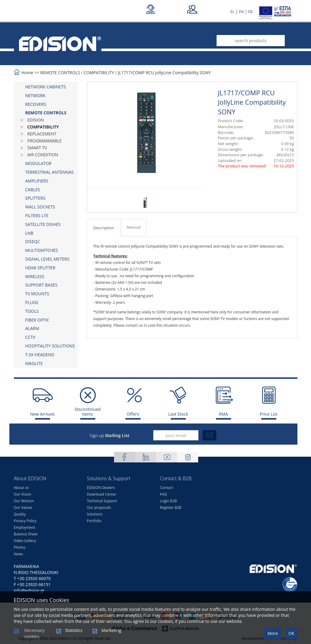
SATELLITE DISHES (43, 224)
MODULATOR (38, 163)
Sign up (109, 435)
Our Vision (23, 494)
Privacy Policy (25, 521)
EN (241, 12)
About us (21, 488)
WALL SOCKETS (40, 207)
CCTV (30, 337)
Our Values (23, 508)
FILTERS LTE (37, 216)
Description (104, 228)
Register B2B (171, 508)
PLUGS (32, 302)
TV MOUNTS (37, 294)
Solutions (95, 514)
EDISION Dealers (101, 488)
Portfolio (94, 521)
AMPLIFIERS (37, 181)
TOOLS (32, 311)
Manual (133, 227)
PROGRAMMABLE (45, 141)
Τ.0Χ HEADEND (40, 355)
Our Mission (24, 501)
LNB (29, 233)
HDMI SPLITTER (40, 268)
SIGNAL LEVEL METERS (47, 259)
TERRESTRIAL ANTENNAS (50, 172)
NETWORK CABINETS (46, 87)
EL (232, 12)
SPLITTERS (35, 198)
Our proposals (99, 508)
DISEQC (33, 241)
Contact (167, 488)
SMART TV (37, 148)
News (19, 554)
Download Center (102, 494)
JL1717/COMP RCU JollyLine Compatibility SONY (164, 73)
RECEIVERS (36, 104)
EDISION (36, 120)
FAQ (164, 494)
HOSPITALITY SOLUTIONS (50, 346)
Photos (20, 547)
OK (291, 633)
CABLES (33, 190)
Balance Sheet (26, 534)
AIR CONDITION (43, 155)
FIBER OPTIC (37, 320)
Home (27, 73)
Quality (20, 514)
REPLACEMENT (42, 134)
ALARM (32, 328)
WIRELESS (35, 276)
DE (251, 12)
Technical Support (102, 501)
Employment (25, 527)
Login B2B (169, 501)
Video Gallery (25, 541)
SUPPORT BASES (41, 285)
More (273, 633)
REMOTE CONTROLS (60, 73)
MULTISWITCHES (42, 250)
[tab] (46, 87)
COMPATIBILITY (99, 73)
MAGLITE (34, 363)
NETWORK (35, 95)
